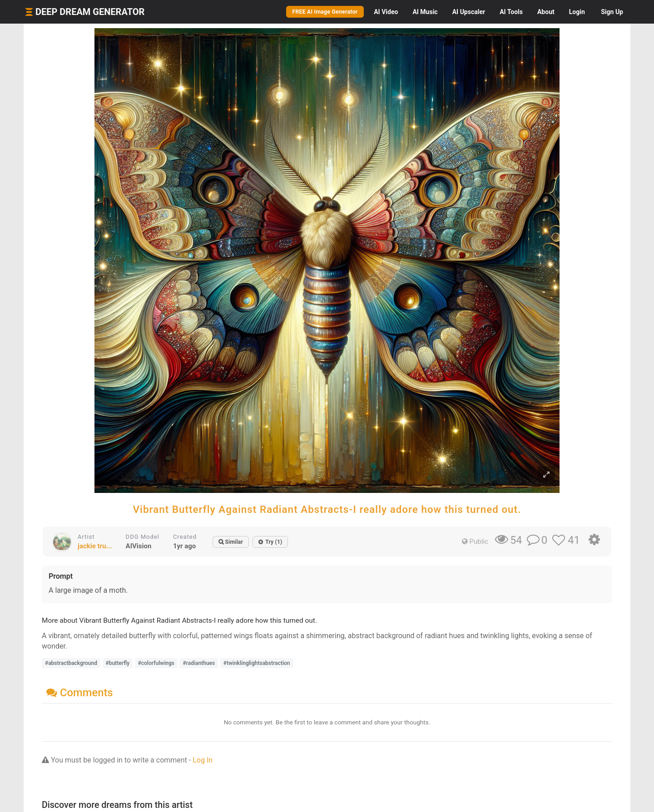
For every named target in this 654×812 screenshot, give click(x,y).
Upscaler (469, 12)
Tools (511, 12)
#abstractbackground (71, 663)
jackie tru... (95, 546)
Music (425, 12)
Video (386, 12)
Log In (203, 760)
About (546, 12)
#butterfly (118, 663)
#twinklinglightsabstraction (257, 663)
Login (577, 12)
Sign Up (612, 12)
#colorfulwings (156, 663)
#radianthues (199, 663)
